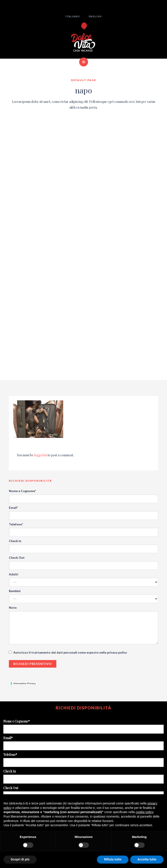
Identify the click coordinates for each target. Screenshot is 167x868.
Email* (13, 508)
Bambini (15, 591)
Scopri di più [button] (20, 859)
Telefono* (16, 524)
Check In (15, 541)
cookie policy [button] (144, 812)
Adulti (14, 574)
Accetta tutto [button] (147, 859)
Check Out (17, 558)
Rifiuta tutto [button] (113, 859)
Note (13, 608)
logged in (40, 455)
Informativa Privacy (25, 683)
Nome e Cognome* (22, 491)
